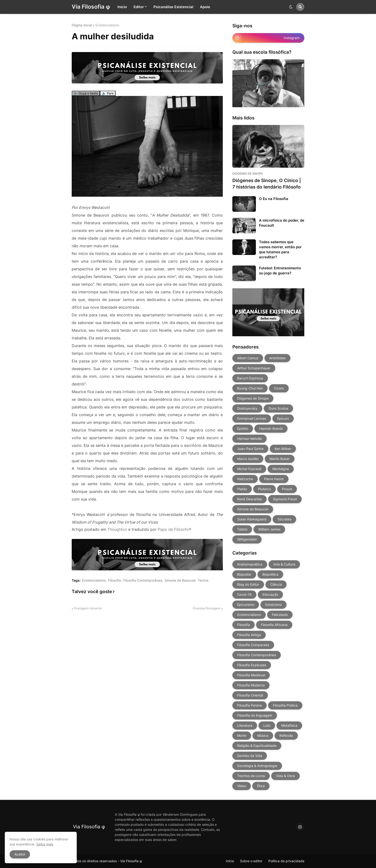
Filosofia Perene (250, 705)
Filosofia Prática (285, 705)
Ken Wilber (283, 449)
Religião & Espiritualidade (257, 746)
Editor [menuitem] (139, 7)
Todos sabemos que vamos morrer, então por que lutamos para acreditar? (280, 249)
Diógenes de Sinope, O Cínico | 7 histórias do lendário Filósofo (267, 184)
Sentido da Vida (250, 756)
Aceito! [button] (20, 854)
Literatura (245, 725)
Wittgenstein (247, 539)
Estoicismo (273, 605)
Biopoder (244, 574)
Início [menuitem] (122, 7)
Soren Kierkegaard (252, 519)
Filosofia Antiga (249, 635)
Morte (242, 735)
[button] (291, 7)
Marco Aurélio (248, 459)
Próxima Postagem (207, 608)
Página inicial (82, 25)
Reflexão (286, 735)
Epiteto (243, 428)
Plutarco (264, 489)
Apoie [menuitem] (205, 7)
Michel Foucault (249, 469)
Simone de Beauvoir (180, 580)
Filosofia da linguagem (255, 715)
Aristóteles (277, 358)
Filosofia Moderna (251, 685)
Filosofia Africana (274, 625)
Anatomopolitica (250, 564)
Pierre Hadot (274, 479)
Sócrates (284, 519)
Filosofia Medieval (251, 675)
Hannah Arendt (271, 428)
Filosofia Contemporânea (143, 580)
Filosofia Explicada (252, 665)
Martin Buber (280, 459)
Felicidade (280, 615)
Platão (242, 489)
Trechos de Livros (251, 776)
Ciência (276, 584)
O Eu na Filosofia (274, 199)
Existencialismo (107, 25)
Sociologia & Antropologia (257, 766)
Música (263, 735)
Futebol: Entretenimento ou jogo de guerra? (280, 271)
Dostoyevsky (247, 408)
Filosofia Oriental (250, 695)
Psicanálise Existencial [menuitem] (173, 7)
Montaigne (281, 469)
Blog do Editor (248, 584)
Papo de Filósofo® (175, 529)
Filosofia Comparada (253, 645)
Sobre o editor (251, 861)
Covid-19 (244, 594)
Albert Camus (248, 358)
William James (269, 529)
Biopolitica (270, 574)
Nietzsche (245, 479)
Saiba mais (45, 844)
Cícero (279, 388)
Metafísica (289, 725)
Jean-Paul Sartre (250, 449)
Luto (267, 725)
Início (230, 861)
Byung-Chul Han (250, 388)
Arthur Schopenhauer (254, 368)
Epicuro (283, 418)
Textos (203, 580)
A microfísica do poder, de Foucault (282, 223)
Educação (270, 594)
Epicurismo (246, 605)
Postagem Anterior (88, 608)
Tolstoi (242, 529)
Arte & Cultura (284, 564)
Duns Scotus (278, 408)
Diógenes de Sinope (253, 398)
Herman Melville (250, 439)
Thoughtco (117, 529)
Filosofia (115, 580)
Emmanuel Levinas (252, 418)
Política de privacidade (286, 861)
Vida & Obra (285, 776)
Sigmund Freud (285, 499)
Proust (287, 489)
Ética (261, 786)
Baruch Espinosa (250, 378)
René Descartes (250, 499)
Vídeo (242, 786)
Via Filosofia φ (91, 7)
